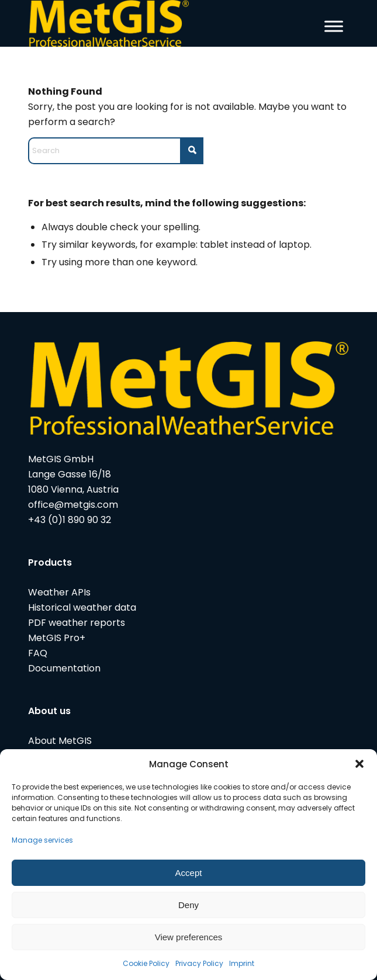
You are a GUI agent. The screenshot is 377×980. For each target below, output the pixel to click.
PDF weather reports (77, 623)
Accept (189, 873)
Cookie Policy (146, 963)
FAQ (38, 653)
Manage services (42, 840)
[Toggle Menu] (334, 26)
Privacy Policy (199, 963)
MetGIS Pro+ (57, 638)
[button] (359, 764)
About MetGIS (60, 741)
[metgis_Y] (156, 23)
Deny (188, 905)
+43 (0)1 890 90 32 (70, 520)
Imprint (242, 963)
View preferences (189, 937)
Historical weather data (82, 607)
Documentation (64, 668)
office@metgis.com (73, 505)
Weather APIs (59, 592)
